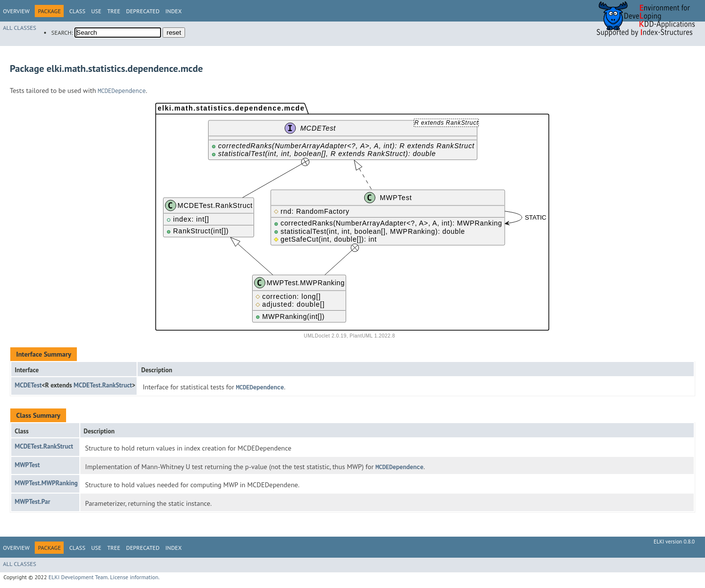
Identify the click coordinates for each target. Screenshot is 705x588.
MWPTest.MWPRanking (46, 483)
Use (96, 11)
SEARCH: (62, 33)
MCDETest (28, 385)
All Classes (20, 28)
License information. (135, 577)
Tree (114, 11)
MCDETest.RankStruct (103, 385)
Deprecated (143, 11)
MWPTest (27, 465)
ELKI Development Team (78, 577)
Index (174, 11)
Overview (16, 11)
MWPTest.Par (33, 502)
